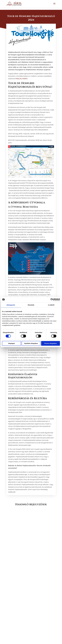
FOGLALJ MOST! (21, 79)
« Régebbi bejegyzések (15, 635)
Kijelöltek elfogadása (31, 343)
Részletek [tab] (31, 305)
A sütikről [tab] (51, 305)
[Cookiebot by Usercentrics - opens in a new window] (52, 300)
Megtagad (11, 343)
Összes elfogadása (50, 343)
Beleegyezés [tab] (11, 305)
